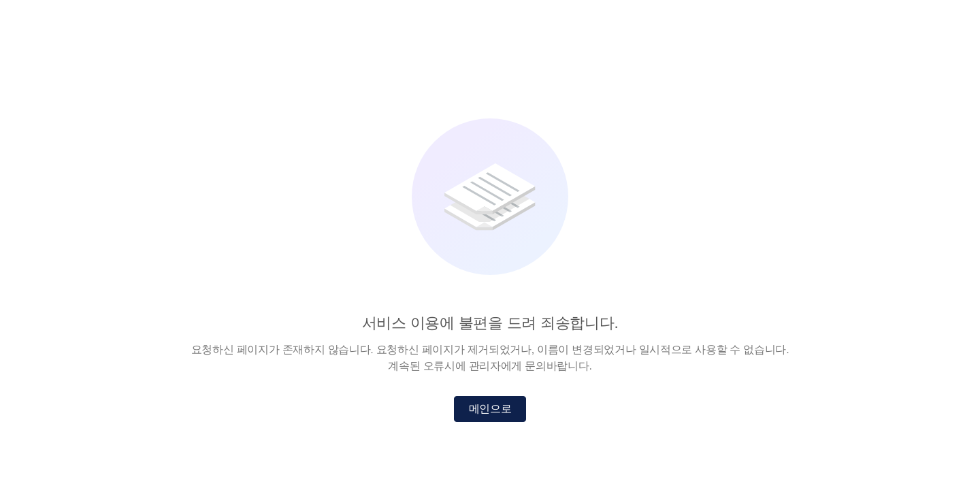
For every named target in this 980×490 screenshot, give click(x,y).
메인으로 (490, 409)
